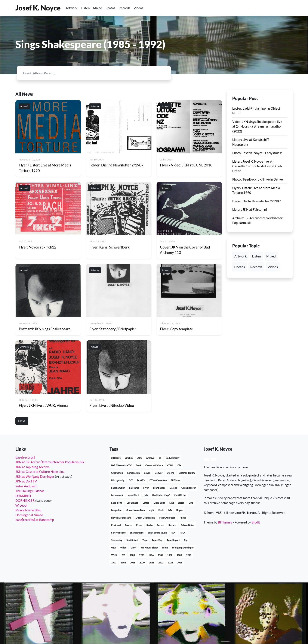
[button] (281, 8)
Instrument (117, 495)
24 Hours (116, 458)
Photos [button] (240, 267)
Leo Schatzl (133, 503)
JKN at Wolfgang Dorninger (35, 476)
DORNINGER (25, 500)
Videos (138, 8)
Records (124, 8)
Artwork (72, 8)
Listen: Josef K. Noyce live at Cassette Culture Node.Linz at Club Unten (257, 166)
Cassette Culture (154, 465)
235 (123, 555)
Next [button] (22, 421)
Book (138, 465)
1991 (114, 562)
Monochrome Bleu (28, 510)
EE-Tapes (176, 480)
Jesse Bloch (133, 495)
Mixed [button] (271, 256)
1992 (123, 562)
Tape (145, 540)
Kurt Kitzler (180, 495)
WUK (114, 555)
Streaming (117, 540)
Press (139, 525)
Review (173, 525)
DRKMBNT (23, 496)
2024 (170, 562)
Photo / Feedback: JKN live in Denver (258, 179)
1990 (189, 555)
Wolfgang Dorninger (183, 548)
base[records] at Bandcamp (35, 520)
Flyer (146, 488)
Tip (186, 540)
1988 (170, 555)
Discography (118, 480)
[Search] (90, 73)
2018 (133, 562)
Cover (147, 473)
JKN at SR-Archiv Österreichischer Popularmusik (50, 462)
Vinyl (133, 548)
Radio (150, 525)
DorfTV (141, 480)
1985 (142, 555)
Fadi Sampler (118, 488)
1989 (179, 555)
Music (161, 510)
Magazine (116, 510)
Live (191, 503)
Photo (183, 518)
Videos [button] (273, 267)
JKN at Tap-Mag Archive (33, 467)
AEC (140, 458)
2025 (180, 562)
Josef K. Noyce (38, 8)
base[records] (25, 457)
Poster (128, 525)
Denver (159, 473)
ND (170, 510)
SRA (183, 533)
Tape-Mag (157, 540)
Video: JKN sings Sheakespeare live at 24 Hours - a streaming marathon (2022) (257, 126)
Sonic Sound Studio (158, 533)
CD (179, 465)
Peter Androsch (26, 486)
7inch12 (129, 458)
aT (160, 458)
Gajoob (173, 488)
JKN (146, 495)
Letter (146, 503)
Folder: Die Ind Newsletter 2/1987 (257, 201)
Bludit (256, 522)
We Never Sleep (149, 548)
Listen (85, 8)
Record (161, 525)
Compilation (133, 473)
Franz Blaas (159, 488)
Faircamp (134, 488)
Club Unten (117, 473)
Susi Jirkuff (132, 540)
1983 (132, 555)
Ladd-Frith (117, 503)
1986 (151, 555)
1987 (160, 555)
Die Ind (171, 473)
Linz (172, 503)
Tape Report (173, 540)
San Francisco (118, 533)
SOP (174, 533)
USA (114, 548)
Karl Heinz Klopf (161, 495)
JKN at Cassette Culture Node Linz (40, 472)
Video (123, 548)
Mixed (98, 8)
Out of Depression (145, 518)
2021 (151, 562)
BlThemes (225, 522)
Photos (110, 8)
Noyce (179, 510)
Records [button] (256, 267)
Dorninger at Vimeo (29, 515)
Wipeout (21, 505)
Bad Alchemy (173, 458)
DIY (131, 480)
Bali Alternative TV (121, 465)
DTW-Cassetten (158, 480)
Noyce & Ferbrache (121, 518)
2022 (161, 562)
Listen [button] (256, 256)
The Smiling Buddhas (30, 491)
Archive (150, 458)
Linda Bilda (159, 503)
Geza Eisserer (189, 488)
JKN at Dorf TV (26, 481)
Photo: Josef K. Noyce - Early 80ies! (257, 153)
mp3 (151, 510)
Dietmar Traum (187, 473)
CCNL (170, 465)
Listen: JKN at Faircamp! (250, 209)
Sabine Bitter (188, 525)
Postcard (116, 525)
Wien (165, 548)
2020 (142, 562)
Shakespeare (137, 533)
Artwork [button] (240, 256)
